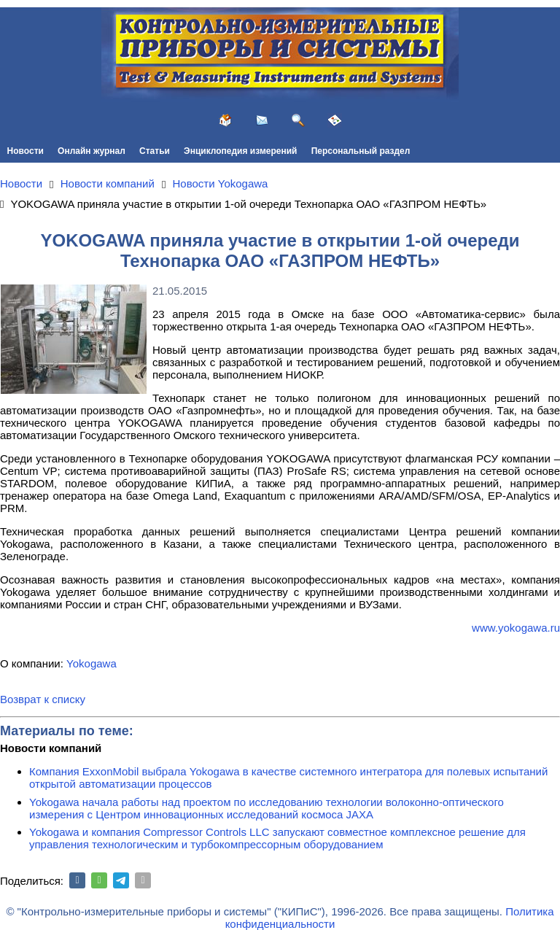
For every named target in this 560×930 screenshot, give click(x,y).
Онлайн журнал (92, 151)
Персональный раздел (361, 151)
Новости (26, 151)
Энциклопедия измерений (240, 151)
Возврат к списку (43, 699)
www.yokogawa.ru (516, 628)
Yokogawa (92, 663)
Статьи (155, 151)
